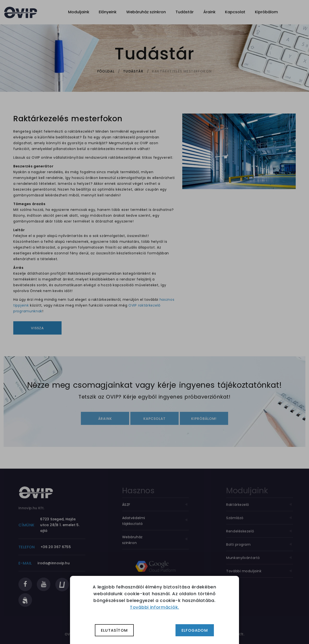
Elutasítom (114, 630)
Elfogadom (195, 630)
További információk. (154, 607)
